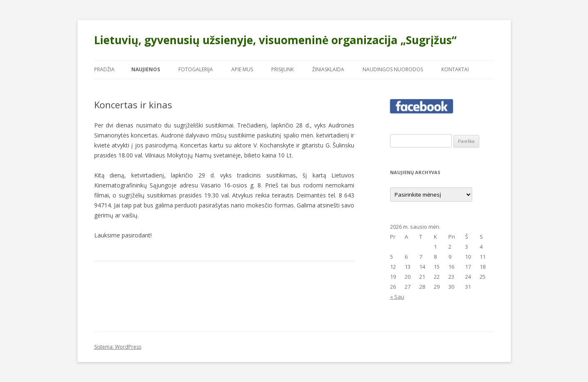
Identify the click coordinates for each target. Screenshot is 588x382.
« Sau (397, 297)
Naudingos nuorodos (393, 69)
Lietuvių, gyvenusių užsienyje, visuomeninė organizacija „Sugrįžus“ (275, 40)
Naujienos (146, 69)
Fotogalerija (196, 69)
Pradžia (104, 69)
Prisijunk (283, 69)
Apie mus (242, 69)
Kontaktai (455, 69)
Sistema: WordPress (118, 347)
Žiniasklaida (328, 69)
